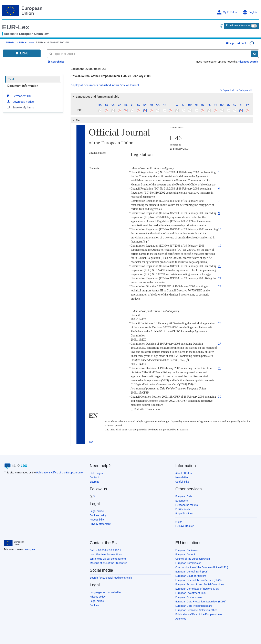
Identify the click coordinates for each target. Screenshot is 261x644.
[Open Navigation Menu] (22, 50)
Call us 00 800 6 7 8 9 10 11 (105, 547)
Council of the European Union (193, 556)
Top (91, 439)
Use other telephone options (106, 551)
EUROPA (10, 41)
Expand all (227, 87)
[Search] (255, 51)
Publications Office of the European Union (60, 469)
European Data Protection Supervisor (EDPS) (201, 598)
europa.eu (31, 546)
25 (220, 320)
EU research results (187, 502)
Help (238, 41)
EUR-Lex (16, 27)
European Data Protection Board (194, 603)
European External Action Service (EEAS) (199, 577)
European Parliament (187, 547)
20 (220, 263)
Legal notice (97, 508)
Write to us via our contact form (108, 556)
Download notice (20, 98)
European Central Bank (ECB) (192, 568)
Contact (94, 474)
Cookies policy (98, 512)
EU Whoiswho (183, 506)
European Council (185, 551)
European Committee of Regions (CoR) (197, 586)
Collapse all (244, 87)
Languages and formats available (95, 94)
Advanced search (248, 59)
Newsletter (182, 474)
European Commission (188, 560)
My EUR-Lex (227, 12)
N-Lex (179, 519)
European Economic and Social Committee (200, 581)
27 (220, 341)
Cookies (94, 602)
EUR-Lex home (26, 41)
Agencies (181, 616)
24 (220, 283)
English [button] (250, 12)
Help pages (96, 470)
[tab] (162, 94)
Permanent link (19, 93)
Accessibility (97, 517)
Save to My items (20, 104)
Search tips (56, 59)
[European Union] (14, 540)
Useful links (182, 479)
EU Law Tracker (184, 523)
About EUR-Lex (184, 470)
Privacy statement (100, 521)
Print (250, 41)
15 (220, 226)
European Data (184, 493)
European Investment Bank (191, 590)
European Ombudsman (189, 594)
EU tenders (182, 498)
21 (220, 275)
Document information (23, 83)
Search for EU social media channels (111, 575)
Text (11, 76)
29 (220, 365)
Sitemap (95, 479)
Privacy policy (98, 594)
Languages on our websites (106, 589)
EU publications (184, 510)
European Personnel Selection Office (196, 607)
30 (220, 394)
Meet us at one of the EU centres (108, 560)
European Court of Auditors (191, 573)
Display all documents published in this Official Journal (105, 82)
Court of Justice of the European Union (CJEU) (202, 564)
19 (220, 243)
